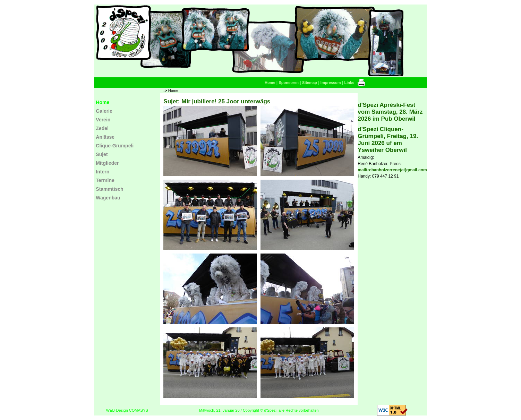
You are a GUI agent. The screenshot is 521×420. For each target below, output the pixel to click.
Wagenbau (108, 198)
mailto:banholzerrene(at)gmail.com (392, 170)
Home (270, 83)
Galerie (104, 111)
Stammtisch (109, 189)
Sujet (102, 154)
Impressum (331, 83)
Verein (103, 120)
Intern (103, 172)
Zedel (102, 128)
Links (349, 83)
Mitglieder (107, 163)
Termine (105, 180)
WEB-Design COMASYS (127, 410)
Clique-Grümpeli (115, 146)
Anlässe (105, 137)
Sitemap (310, 83)
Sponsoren (289, 83)
